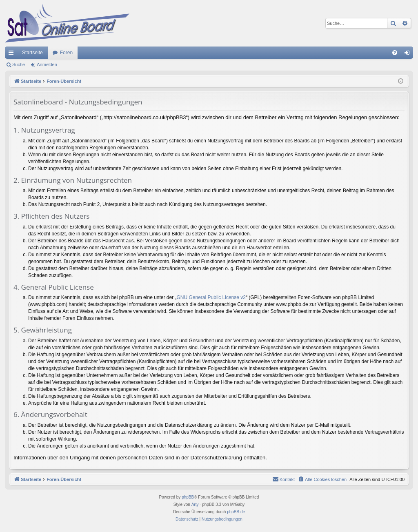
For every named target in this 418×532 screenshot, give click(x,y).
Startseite (32, 53)
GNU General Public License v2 (211, 297)
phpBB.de (236, 512)
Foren (66, 53)
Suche (19, 64)
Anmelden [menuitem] (409, 54)
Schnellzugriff (13, 54)
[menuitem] (395, 53)
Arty (195, 504)
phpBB (188, 497)
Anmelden (47, 64)
